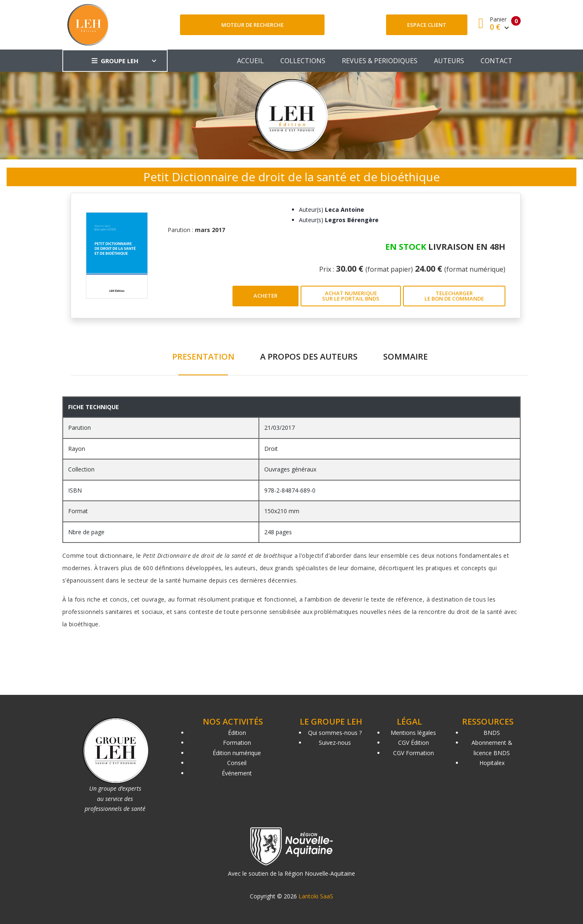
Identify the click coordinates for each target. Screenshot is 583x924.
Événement (237, 773)
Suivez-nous (335, 743)
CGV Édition (414, 743)
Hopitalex (492, 763)
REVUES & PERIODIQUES (380, 61)
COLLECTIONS (303, 61)
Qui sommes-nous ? (335, 733)
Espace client (427, 25)
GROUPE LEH (115, 61)
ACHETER (265, 296)
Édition (237, 733)
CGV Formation (414, 753)
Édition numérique (237, 753)
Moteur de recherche (252, 25)
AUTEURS (449, 61)
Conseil (237, 763)
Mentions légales (413, 733)
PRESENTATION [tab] (203, 357)
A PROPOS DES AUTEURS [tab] (309, 357)
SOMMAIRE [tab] (405, 357)
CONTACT (496, 61)
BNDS (492, 733)
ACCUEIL (250, 61)
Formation (237, 743)
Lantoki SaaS (316, 896)
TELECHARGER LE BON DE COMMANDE (454, 296)
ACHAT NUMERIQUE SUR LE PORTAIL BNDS (351, 296)
